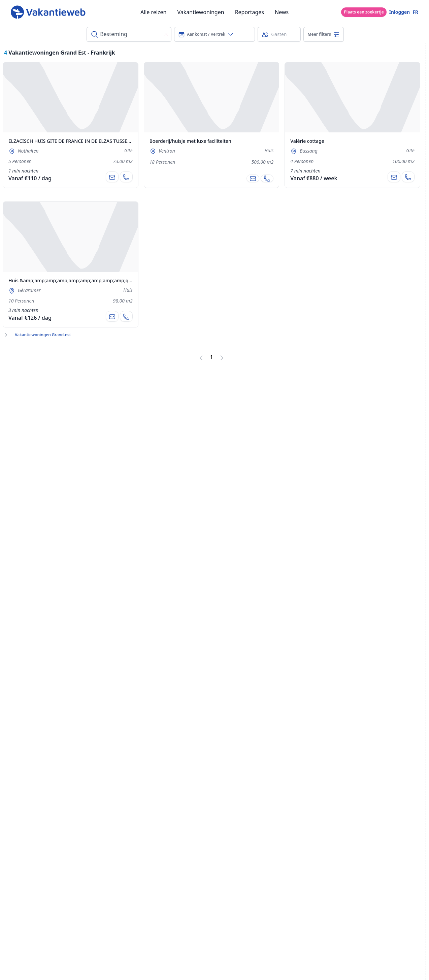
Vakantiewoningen (201, 12)
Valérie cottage (307, 141)
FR (415, 12)
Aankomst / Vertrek (206, 34)
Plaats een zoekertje (364, 12)
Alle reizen (154, 12)
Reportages (250, 12)
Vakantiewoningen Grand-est (43, 335)
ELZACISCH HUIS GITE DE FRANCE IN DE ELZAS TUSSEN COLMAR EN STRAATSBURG (101, 141)
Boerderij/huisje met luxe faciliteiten (190, 141)
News (282, 12)
